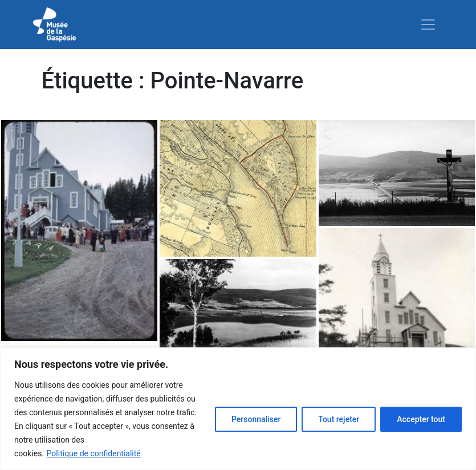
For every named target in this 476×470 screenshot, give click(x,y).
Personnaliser (256, 419)
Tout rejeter (339, 419)
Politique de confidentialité (94, 453)
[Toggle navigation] (428, 25)
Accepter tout (421, 419)
